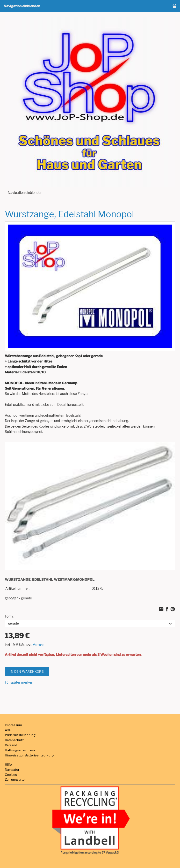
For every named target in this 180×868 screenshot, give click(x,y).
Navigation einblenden (22, 6)
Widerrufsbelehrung (20, 735)
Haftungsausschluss (20, 750)
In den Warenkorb (27, 672)
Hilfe (8, 764)
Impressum (13, 725)
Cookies (11, 775)
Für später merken (19, 682)
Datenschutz (14, 740)
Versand (39, 645)
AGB (8, 730)
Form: (9, 616)
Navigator (12, 770)
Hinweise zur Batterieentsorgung (30, 755)
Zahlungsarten (16, 779)
